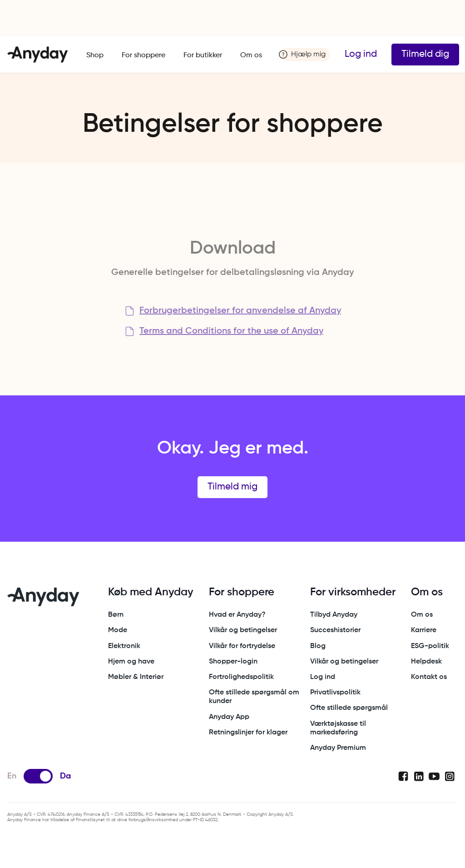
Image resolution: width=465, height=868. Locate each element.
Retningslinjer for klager (248, 733)
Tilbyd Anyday (334, 615)
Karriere (424, 630)
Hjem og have (131, 662)
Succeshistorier (335, 630)
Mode (118, 630)
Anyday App (229, 717)
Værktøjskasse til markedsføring (338, 728)
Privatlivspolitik (335, 693)
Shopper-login (233, 662)
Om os (251, 55)
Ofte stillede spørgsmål (349, 708)
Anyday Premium (338, 748)
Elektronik (124, 646)
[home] (38, 55)
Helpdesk (426, 662)
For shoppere (143, 55)
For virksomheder (353, 592)
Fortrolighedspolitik (241, 677)
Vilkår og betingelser (243, 630)
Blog (318, 646)
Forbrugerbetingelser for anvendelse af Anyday (240, 311)
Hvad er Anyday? (237, 615)
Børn (116, 615)
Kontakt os (429, 677)
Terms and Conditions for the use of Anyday (231, 331)
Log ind (361, 54)
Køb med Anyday (151, 592)
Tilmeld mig (232, 487)
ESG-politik (430, 646)
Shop (95, 55)
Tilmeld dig (425, 54)
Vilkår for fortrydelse (242, 646)
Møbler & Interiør (136, 677)
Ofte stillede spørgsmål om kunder (254, 697)
